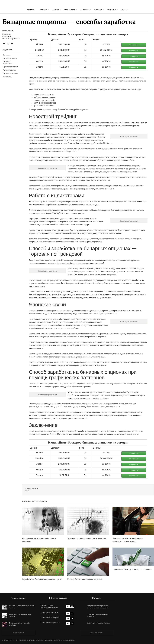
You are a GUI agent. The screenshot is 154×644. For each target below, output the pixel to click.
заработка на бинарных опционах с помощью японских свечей (63, 311)
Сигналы (98, 9)
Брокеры (43, 9)
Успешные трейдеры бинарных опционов (98, 615)
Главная (31, 9)
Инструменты (70, 9)
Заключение (7, 77)
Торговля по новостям (10, 58)
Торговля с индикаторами (8, 63)
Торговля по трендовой (10, 67)
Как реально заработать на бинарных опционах (22, 607)
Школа (124, 9)
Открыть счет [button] (134, 45)
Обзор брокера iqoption (50, 623)
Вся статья (6, 55)
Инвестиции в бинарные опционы (98, 623)
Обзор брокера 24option (50, 618)
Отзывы (55, 9)
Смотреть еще (18, 632)
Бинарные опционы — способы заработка (19, 624)
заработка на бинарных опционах (83, 89)
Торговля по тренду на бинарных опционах (20, 615)
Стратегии (85, 9)
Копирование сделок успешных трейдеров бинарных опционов (98, 607)
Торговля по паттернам (10, 73)
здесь (31, 84)
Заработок (111, 9)
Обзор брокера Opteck (49, 613)
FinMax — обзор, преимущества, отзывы (49, 606)
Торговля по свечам (9, 70)
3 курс (27, 491)
